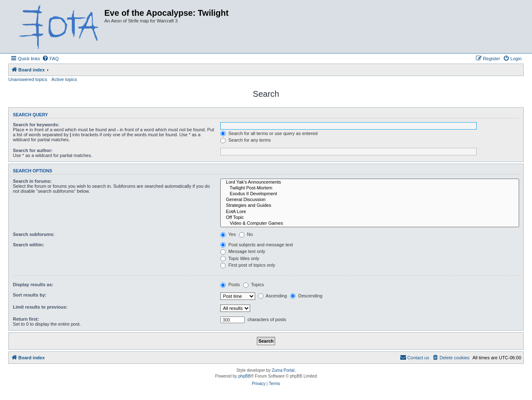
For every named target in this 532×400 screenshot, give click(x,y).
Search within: (28, 245)
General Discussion (370, 200)
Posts (230, 285)
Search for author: (33, 150)
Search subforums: (34, 234)
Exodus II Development (370, 194)
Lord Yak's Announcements (370, 182)
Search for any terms (245, 140)
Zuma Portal (283, 370)
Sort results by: (30, 295)
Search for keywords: (36, 125)
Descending (306, 296)
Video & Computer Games (370, 223)
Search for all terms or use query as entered (269, 133)
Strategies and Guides (370, 206)
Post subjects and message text (256, 245)
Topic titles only (240, 258)
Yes (228, 234)
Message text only (243, 251)
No (246, 234)
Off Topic (370, 218)
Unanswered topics (28, 79)
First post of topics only (248, 265)
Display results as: (33, 285)
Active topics (64, 79)
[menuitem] (50, 59)
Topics (254, 285)
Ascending (273, 296)
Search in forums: (32, 181)
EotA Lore (370, 212)
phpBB (244, 376)
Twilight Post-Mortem (370, 188)
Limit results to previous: (40, 307)
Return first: (26, 319)
